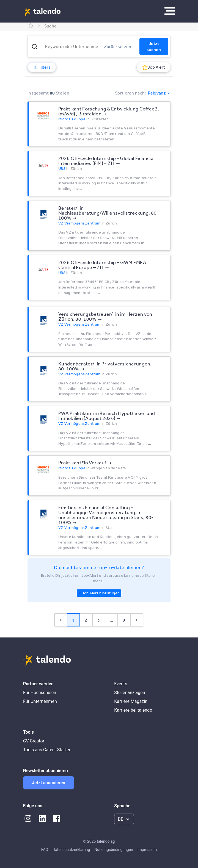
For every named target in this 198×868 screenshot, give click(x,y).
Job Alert (154, 67)
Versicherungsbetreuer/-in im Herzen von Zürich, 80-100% (105, 316)
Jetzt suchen (154, 46)
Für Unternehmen (40, 701)
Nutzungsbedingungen (114, 850)
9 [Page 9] (124, 620)
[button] (34, 46)
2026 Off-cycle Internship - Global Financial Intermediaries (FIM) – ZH (106, 160)
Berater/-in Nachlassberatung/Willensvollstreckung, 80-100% (109, 213)
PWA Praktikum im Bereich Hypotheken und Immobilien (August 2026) (107, 415)
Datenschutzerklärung (71, 850)
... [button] (112, 620)
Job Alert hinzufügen (101, 593)
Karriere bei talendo (133, 710)
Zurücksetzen (118, 46)
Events (121, 684)
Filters (42, 67)
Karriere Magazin (131, 701)
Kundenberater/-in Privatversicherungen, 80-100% (105, 366)
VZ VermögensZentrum (79, 223)
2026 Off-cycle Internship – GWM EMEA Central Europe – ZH (102, 265)
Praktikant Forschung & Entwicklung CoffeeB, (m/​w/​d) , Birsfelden (109, 111)
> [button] (137, 620)
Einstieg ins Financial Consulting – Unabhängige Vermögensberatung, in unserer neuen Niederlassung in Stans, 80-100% (106, 515)
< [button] (61, 620)
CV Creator (34, 741)
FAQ (45, 850)
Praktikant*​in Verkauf (82, 462)
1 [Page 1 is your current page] (73, 620)
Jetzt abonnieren (49, 783)
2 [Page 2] (86, 620)
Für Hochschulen (40, 693)
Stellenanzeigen (130, 693)
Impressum (147, 850)
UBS (62, 168)
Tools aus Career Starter (47, 750)
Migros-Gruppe (72, 119)
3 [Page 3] (99, 620)
